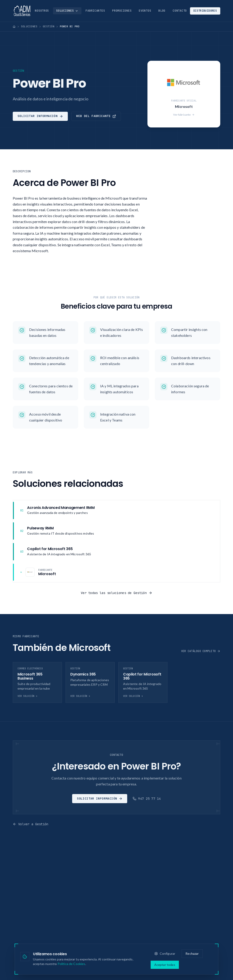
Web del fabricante (96, 116)
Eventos (145, 11)
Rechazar (192, 953)
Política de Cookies (71, 964)
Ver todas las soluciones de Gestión (116, 593)
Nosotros (42, 11)
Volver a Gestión (31, 824)
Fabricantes (95, 11)
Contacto (180, 11)
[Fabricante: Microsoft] (116, 572)
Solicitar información (40, 116)
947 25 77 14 (147, 799)
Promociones (122, 11)
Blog (162, 11)
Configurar (165, 953)
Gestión (49, 26)
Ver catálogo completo (201, 651)
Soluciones (67, 11)
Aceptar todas (165, 965)
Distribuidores (205, 11)
